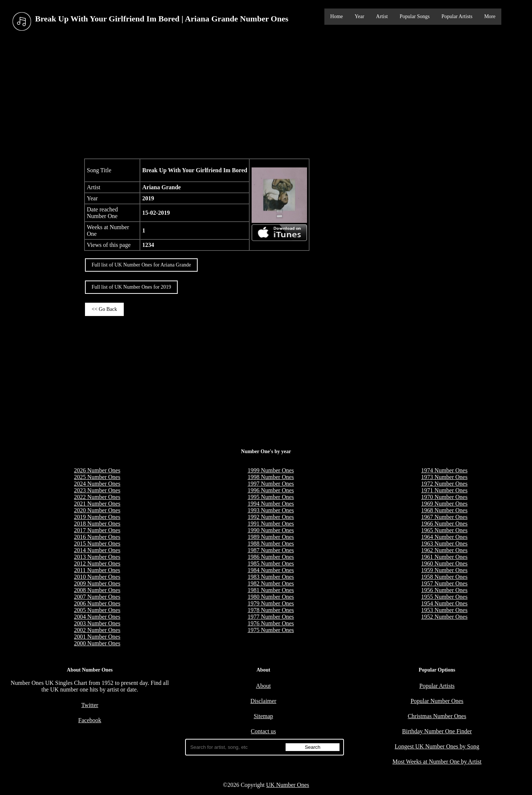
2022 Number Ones (97, 497)
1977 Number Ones (271, 617)
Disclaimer (263, 701)
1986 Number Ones (271, 557)
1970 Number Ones (444, 497)
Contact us (263, 731)
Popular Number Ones (437, 701)
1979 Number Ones (271, 603)
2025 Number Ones (97, 477)
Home (337, 16)
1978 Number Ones (271, 610)
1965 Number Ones (444, 530)
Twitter (90, 705)
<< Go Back (104, 309)
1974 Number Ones (444, 470)
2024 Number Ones (97, 484)
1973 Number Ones (444, 477)
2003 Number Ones (97, 623)
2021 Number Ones (97, 504)
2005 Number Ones (97, 610)
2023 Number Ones (97, 490)
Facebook (90, 720)
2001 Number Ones (97, 637)
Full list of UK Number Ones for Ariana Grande (141, 265)
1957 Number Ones (444, 583)
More (490, 16)
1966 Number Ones (444, 524)
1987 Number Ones (271, 550)
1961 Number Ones (444, 557)
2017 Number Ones (97, 530)
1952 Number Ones (444, 617)
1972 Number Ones (444, 484)
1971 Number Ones (444, 490)
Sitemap (263, 716)
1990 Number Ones (271, 530)
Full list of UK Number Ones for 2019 (131, 287)
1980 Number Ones (271, 597)
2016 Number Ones (97, 537)
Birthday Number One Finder (437, 731)
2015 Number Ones (97, 543)
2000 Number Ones (97, 643)
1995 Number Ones (271, 497)
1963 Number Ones (444, 543)
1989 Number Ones (271, 537)
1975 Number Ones (271, 630)
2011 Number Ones (97, 570)
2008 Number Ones (97, 590)
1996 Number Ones (271, 490)
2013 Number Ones (97, 557)
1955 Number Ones (444, 597)
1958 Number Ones (444, 577)
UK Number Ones (287, 785)
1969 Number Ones (444, 504)
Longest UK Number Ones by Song (437, 746)
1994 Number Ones (271, 504)
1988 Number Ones (271, 543)
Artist (382, 16)
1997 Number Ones (271, 484)
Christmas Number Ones (437, 716)
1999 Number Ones (271, 470)
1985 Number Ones (271, 563)
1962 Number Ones (444, 550)
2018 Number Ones (97, 524)
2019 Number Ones (97, 517)
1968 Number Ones (444, 510)
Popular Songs (415, 16)
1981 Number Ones (271, 590)
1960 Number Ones (444, 563)
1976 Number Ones (271, 623)
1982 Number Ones (271, 583)
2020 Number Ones (97, 510)
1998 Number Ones (271, 477)
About (263, 686)
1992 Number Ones (271, 517)
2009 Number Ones (97, 583)
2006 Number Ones (97, 603)
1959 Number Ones (444, 570)
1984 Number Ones (271, 570)
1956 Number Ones (444, 590)
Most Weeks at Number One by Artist (437, 762)
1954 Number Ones (444, 603)
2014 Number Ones (97, 550)
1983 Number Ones (271, 577)
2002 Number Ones (97, 630)
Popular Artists (457, 16)
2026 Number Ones (97, 470)
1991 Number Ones (271, 524)
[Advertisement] (266, 96)
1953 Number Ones (444, 610)
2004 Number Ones (97, 617)
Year (359, 16)
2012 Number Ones (97, 563)
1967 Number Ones (444, 517)
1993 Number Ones (271, 510)
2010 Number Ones (97, 577)
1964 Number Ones (444, 537)
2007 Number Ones (97, 597)
